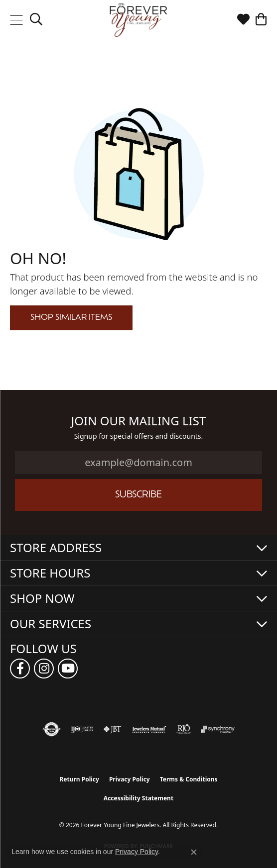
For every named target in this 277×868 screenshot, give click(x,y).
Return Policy (79, 779)
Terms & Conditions (189, 779)
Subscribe (138, 495)
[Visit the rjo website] (184, 729)
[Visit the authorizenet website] (52, 729)
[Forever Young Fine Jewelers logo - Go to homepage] (139, 20)
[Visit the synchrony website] (218, 729)
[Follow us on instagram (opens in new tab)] (44, 669)
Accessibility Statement (138, 798)
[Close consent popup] (194, 852)
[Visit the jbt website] (113, 729)
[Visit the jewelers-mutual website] (149, 729)
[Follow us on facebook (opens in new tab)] (20, 669)
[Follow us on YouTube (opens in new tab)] (68, 669)
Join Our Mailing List (139, 421)
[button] (36, 20)
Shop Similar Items (71, 318)
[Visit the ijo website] (82, 729)
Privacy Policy (130, 779)
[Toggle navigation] (16, 20)
